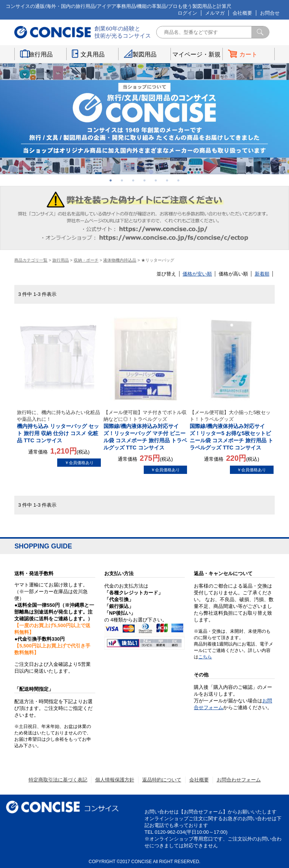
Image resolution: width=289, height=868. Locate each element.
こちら (205, 657)
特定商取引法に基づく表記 (58, 780)
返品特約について (162, 780)
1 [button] (111, 180)
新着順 (262, 274)
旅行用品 (41, 54)
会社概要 (242, 13)
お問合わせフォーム (239, 780)
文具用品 (93, 54)
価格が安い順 (197, 274)
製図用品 (144, 54)
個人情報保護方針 (115, 780)
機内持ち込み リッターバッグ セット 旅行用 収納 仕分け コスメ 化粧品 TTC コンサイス (59, 426)
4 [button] (144, 180)
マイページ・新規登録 (196, 56)
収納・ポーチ (86, 260)
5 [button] (156, 180)
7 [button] (178, 180)
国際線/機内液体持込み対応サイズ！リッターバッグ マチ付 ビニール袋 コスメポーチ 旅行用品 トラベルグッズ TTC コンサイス (145, 430)
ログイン (187, 13)
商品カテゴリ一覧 (31, 260)
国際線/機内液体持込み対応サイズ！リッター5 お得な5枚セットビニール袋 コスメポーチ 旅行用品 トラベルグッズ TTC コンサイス (232, 430)
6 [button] (167, 180)
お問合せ (270, 13)
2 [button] (122, 180)
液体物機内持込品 (120, 260)
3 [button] (133, 180)
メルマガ (215, 13)
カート (248, 54)
